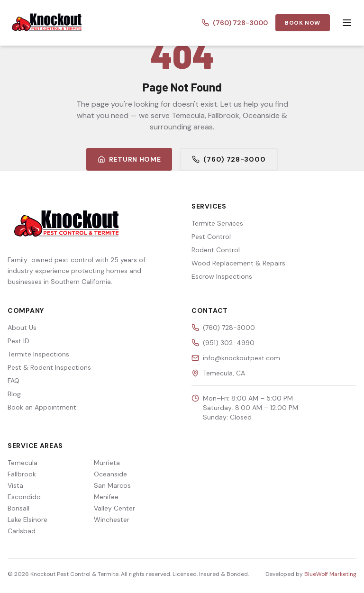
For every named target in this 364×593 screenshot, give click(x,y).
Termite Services (217, 223)
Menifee (106, 497)
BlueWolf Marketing (330, 574)
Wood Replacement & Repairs (238, 263)
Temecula (23, 463)
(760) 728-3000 (235, 23)
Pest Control (211, 237)
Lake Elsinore (27, 520)
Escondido (24, 497)
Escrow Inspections (222, 276)
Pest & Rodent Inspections (49, 367)
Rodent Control (216, 250)
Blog (14, 394)
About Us (22, 328)
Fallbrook (22, 474)
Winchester (112, 520)
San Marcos (112, 485)
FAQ (14, 381)
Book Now (303, 23)
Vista (15, 485)
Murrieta (107, 463)
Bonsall (18, 508)
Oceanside (110, 474)
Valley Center (114, 508)
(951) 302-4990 (229, 343)
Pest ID (18, 341)
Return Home (129, 159)
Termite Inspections (38, 354)
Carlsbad (22, 531)
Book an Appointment (42, 407)
